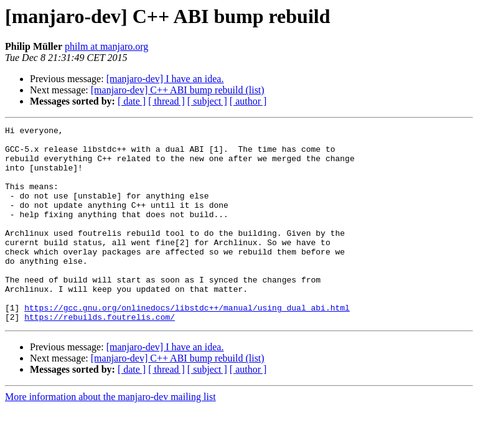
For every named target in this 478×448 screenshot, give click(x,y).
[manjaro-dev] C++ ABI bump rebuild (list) (178, 90)
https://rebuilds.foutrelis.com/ (100, 356)
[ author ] (248, 101)
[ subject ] (207, 101)
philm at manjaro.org (106, 46)
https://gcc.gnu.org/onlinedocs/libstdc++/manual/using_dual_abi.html (187, 345)
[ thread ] (166, 101)
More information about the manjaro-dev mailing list (110, 436)
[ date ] (132, 101)
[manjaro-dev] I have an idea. (165, 79)
